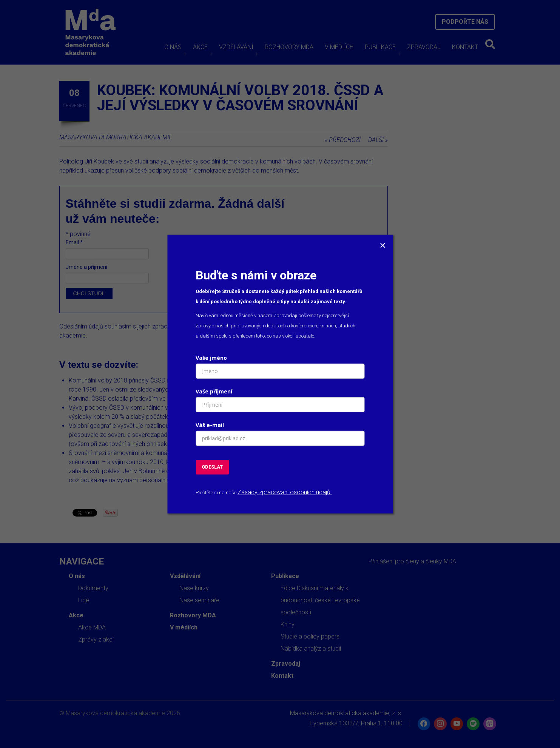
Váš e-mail (210, 425)
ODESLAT (212, 467)
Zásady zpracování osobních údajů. (285, 492)
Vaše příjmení (214, 391)
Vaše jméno (211, 358)
